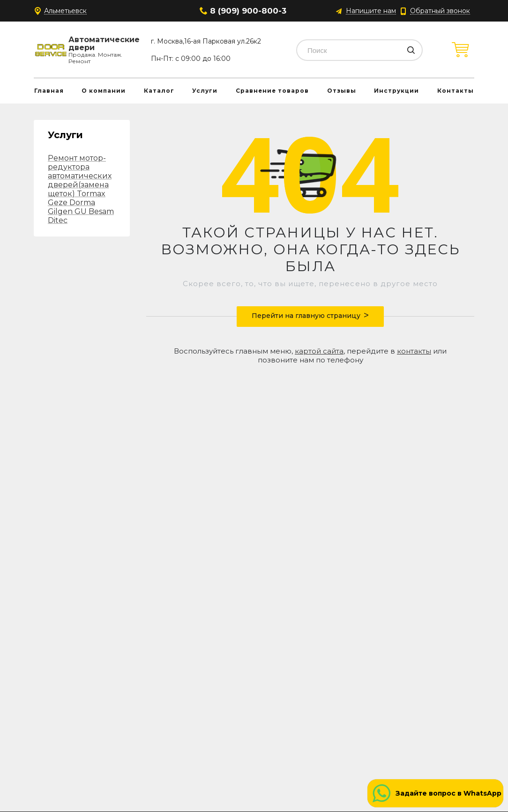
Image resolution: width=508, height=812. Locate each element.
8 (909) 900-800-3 (248, 11)
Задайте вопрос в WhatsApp (448, 793)
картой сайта (319, 351)
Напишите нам (371, 11)
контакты (414, 351)
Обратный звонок (440, 11)
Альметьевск (65, 11)
